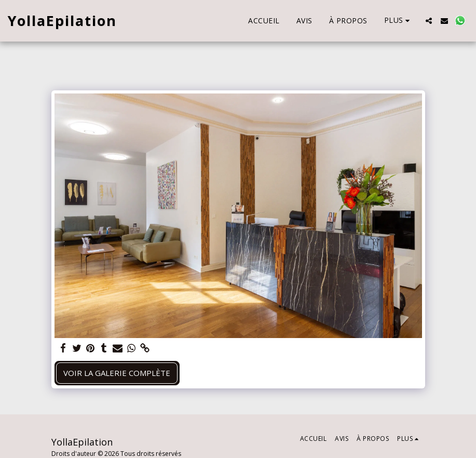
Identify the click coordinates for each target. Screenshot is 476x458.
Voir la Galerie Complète (117, 373)
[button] (429, 21)
